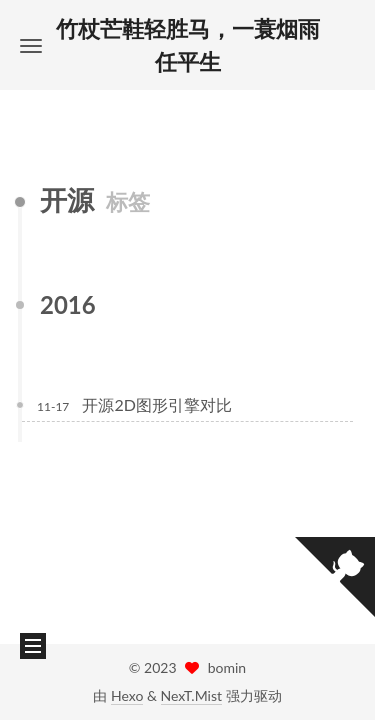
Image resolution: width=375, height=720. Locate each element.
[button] (31, 45)
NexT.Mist (191, 695)
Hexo (127, 695)
